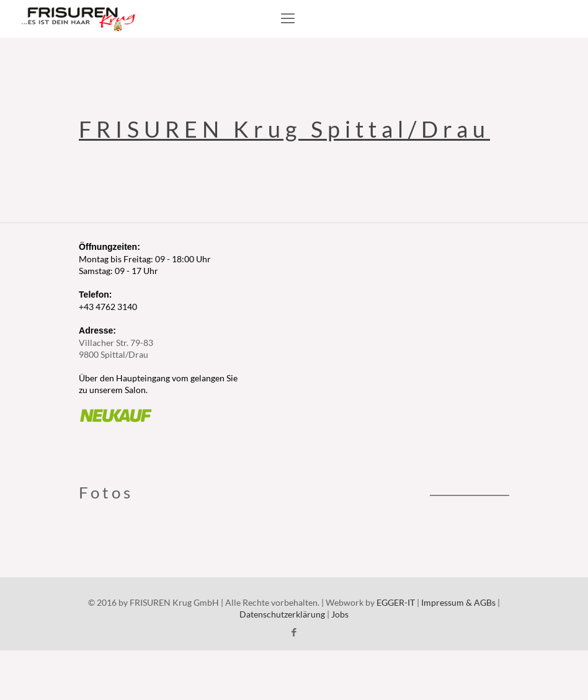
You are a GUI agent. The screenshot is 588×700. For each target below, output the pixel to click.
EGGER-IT (396, 602)
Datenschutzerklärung (282, 614)
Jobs (340, 614)
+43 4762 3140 (108, 307)
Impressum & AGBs (458, 602)
